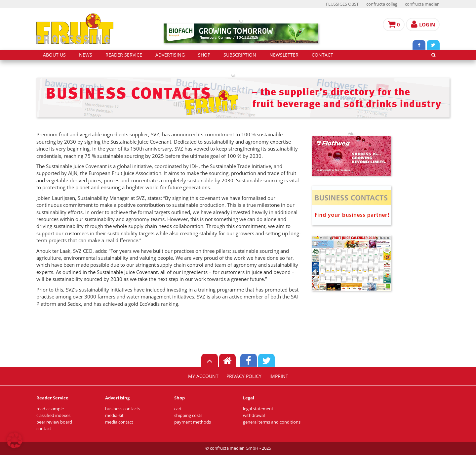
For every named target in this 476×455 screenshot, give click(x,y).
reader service (124, 55)
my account (203, 376)
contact (322, 55)
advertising (170, 55)
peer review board (54, 422)
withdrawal (254, 415)
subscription (240, 55)
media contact (119, 422)
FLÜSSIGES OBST (342, 4)
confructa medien (422, 4)
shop (204, 55)
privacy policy (244, 376)
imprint (279, 376)
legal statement (258, 409)
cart (178, 409)
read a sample (50, 409)
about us (54, 55)
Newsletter (284, 55)
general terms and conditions (272, 422)
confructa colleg (382, 4)
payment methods (193, 422)
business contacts (123, 409)
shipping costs (188, 415)
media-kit (114, 415)
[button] (15, 440)
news (86, 55)
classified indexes (53, 415)
